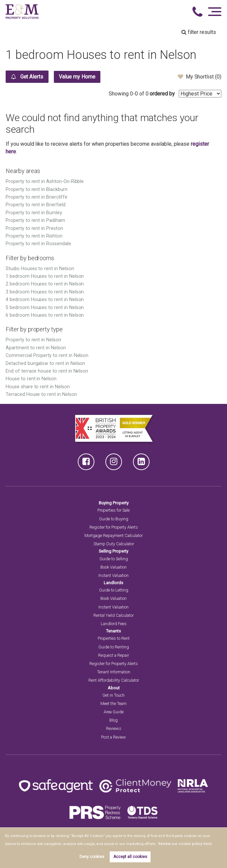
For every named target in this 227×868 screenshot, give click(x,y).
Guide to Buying (114, 519)
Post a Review (113, 737)
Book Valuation (113, 567)
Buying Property (114, 503)
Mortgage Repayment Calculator (113, 535)
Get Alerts (27, 77)
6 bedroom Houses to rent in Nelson (45, 315)
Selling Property (113, 551)
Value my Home (78, 77)
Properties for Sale (113, 510)
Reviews (114, 728)
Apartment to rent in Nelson (36, 348)
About (114, 688)
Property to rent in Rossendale (38, 244)
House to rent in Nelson (31, 379)
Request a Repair (113, 655)
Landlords (113, 583)
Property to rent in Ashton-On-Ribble (45, 181)
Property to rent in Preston (34, 228)
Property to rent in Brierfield (36, 205)
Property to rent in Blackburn (37, 189)
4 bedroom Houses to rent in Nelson (45, 300)
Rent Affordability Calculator (114, 680)
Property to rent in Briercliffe (37, 197)
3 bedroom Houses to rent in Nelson (45, 292)
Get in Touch (113, 695)
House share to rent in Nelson (38, 387)
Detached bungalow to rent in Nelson (45, 363)
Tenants (113, 631)
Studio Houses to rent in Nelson (40, 269)
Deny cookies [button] (92, 857)
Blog (113, 720)
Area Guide (114, 712)
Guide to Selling (114, 559)
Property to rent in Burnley (34, 213)
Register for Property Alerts (114, 527)
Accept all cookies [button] (130, 857)
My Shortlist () (200, 77)
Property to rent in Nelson (33, 340)
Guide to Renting (114, 647)
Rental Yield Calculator (113, 615)
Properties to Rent (114, 638)
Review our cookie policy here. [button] (183, 844)
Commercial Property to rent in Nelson (47, 355)
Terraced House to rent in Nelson (41, 394)
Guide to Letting (114, 590)
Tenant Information (114, 672)
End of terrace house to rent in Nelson (47, 371)
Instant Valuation (113, 575)
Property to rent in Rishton (34, 236)
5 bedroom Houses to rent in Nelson (45, 308)
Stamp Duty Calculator (114, 544)
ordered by (162, 94)
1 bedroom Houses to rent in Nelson (45, 276)
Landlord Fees (114, 624)
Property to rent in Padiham (35, 220)
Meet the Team (113, 703)
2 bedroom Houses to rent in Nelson (45, 284)
